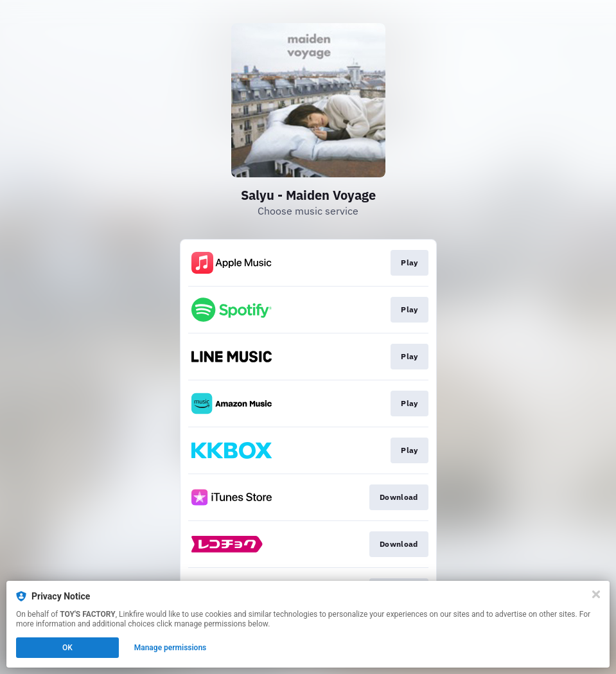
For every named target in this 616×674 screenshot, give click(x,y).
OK (67, 648)
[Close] (596, 594)
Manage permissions (171, 648)
